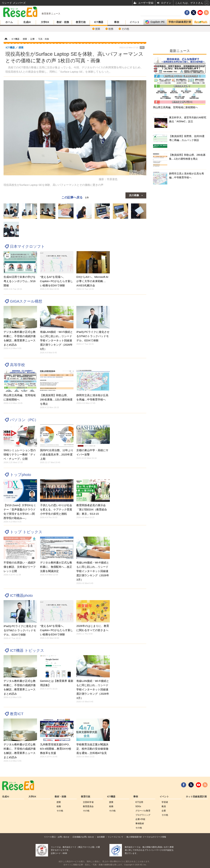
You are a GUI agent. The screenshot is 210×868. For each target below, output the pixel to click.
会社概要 (101, 837)
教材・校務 (63, 22)
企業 (164, 811)
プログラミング (143, 815)
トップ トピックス (26, 532)
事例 (117, 22)
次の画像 (134, 195)
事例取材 (140, 824)
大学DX (45, 22)
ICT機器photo (21, 595)
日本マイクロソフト (27, 246)
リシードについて (115, 837)
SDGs (138, 806)
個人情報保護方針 (134, 837)
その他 (125, 29)
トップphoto (20, 475)
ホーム (9, 22)
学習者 (165, 802)
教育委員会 (88, 806)
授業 (98, 29)
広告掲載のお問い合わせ (83, 837)
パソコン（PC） (24, 420)
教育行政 (81, 22)
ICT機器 (99, 22)
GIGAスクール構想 (26, 301)
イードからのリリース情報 (154, 837)
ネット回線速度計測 (196, 797)
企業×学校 (140, 819)
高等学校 (17, 365)
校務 (111, 29)
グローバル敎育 (143, 811)
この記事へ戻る (75, 197)
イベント (135, 22)
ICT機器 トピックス (27, 650)
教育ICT (17, 714)
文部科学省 (88, 802)
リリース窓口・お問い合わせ (57, 837)
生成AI (27, 22)
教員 (164, 806)
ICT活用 (139, 802)
